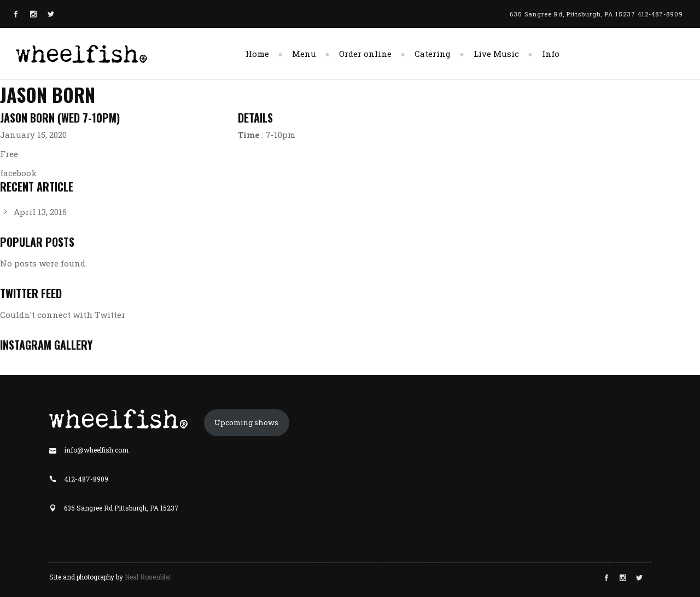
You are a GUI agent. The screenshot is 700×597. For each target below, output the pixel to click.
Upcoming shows (246, 422)
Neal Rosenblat (148, 577)
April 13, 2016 (40, 212)
